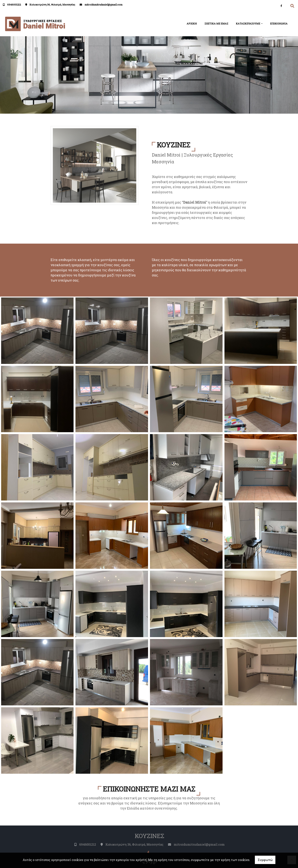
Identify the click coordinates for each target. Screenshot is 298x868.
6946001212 (14, 5)
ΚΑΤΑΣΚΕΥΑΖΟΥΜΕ (248, 24)
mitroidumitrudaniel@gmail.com (103, 5)
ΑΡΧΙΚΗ (192, 24)
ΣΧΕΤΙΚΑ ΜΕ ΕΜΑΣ (216, 24)
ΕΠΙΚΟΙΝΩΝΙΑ (279, 24)
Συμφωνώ (265, 860)
